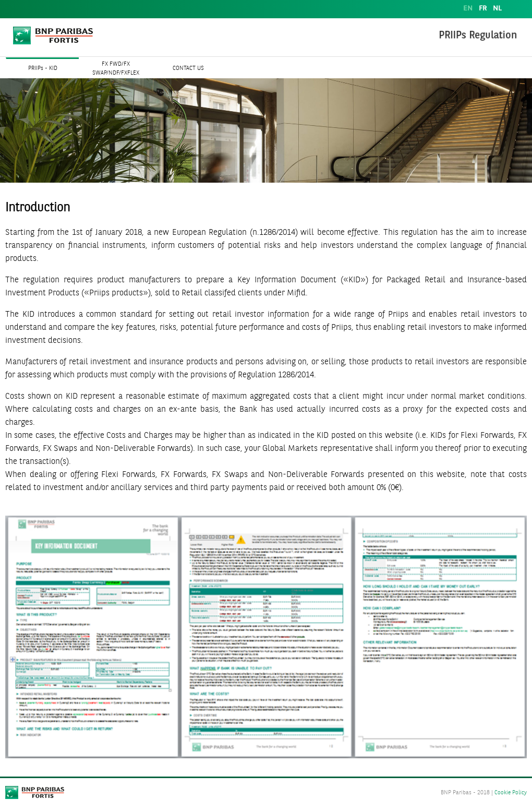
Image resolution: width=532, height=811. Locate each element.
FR (483, 9)
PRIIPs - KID (43, 69)
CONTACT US (188, 69)
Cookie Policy (511, 793)
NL (497, 9)
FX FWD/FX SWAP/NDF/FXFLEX (116, 69)
